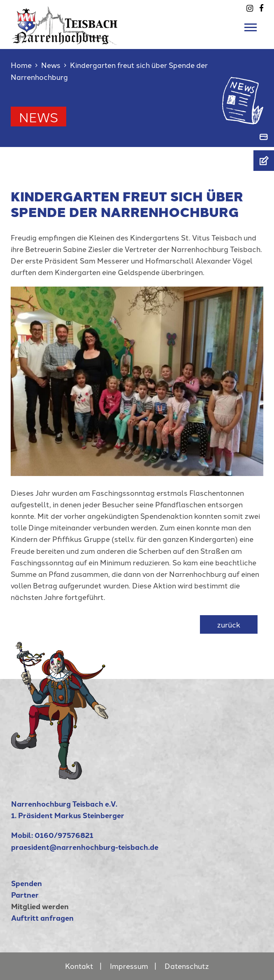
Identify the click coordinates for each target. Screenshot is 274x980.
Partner (25, 895)
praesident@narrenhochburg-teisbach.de (85, 847)
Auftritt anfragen (42, 918)
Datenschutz (187, 966)
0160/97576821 (64, 835)
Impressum (129, 966)
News (51, 65)
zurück (229, 624)
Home (21, 65)
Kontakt (79, 966)
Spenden (27, 883)
